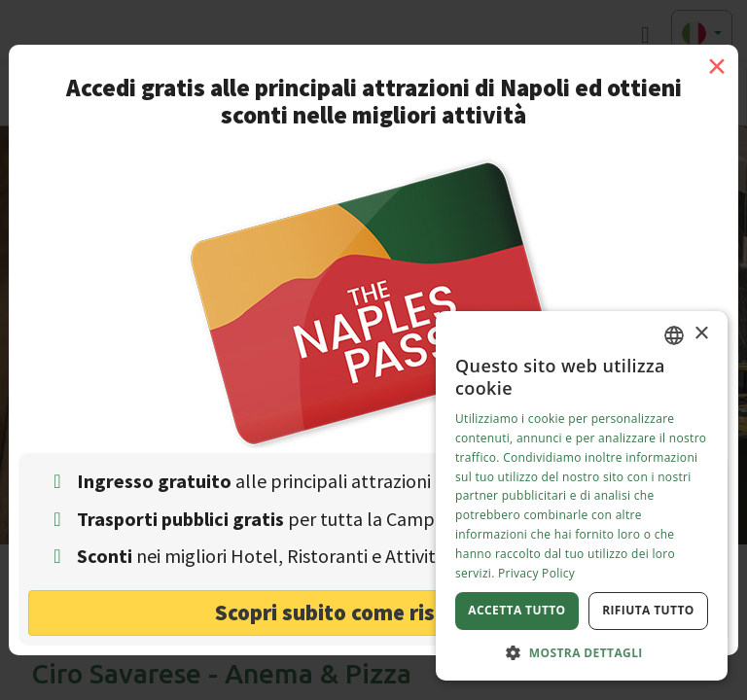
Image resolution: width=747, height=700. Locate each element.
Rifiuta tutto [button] (648, 610)
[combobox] (674, 335)
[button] (582, 652)
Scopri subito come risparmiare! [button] (374, 612)
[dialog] (582, 496)
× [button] (701, 334)
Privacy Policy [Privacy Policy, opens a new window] (536, 573)
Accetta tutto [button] (516, 610)
